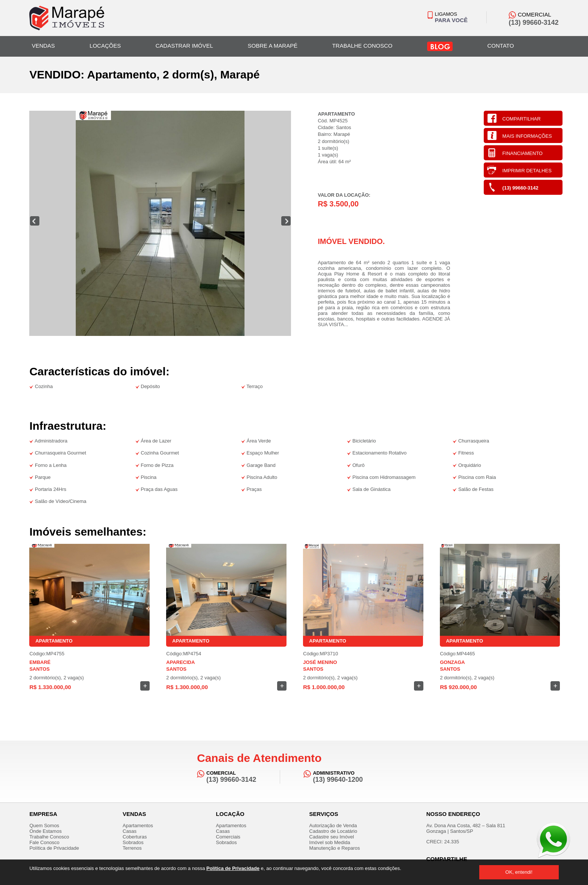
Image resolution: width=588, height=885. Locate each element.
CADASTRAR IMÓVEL (184, 46)
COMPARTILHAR (522, 119)
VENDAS (43, 46)
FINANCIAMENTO (523, 153)
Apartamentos (138, 826)
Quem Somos (44, 826)
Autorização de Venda (333, 826)
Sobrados (133, 842)
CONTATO (501, 46)
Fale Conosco (44, 842)
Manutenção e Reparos (335, 848)
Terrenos (132, 848)
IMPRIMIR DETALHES (527, 171)
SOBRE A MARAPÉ (273, 46)
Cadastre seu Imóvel (332, 837)
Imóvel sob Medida (330, 842)
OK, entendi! (519, 872)
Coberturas (135, 837)
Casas (130, 831)
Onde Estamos (45, 831)
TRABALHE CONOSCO (362, 46)
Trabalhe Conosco (49, 837)
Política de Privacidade (233, 868)
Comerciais (228, 837)
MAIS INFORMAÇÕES (527, 136)
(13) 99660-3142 (520, 188)
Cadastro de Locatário (333, 831)
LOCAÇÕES (105, 46)
